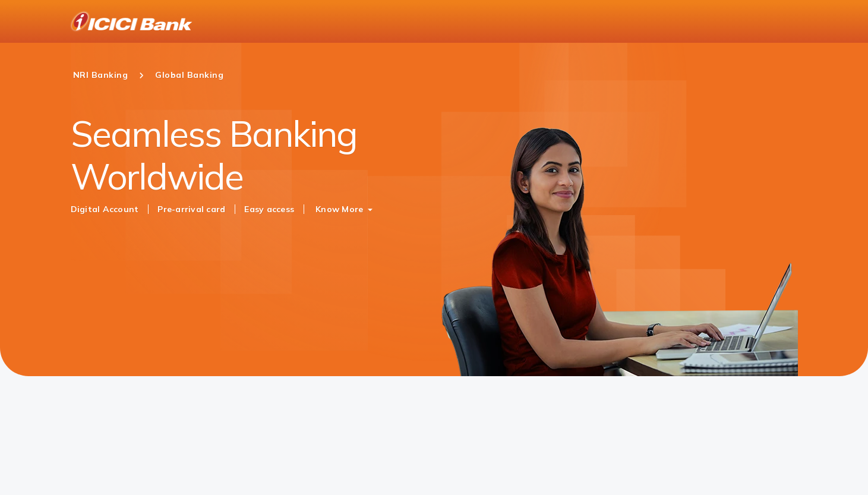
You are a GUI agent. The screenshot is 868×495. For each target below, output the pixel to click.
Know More (339, 209)
